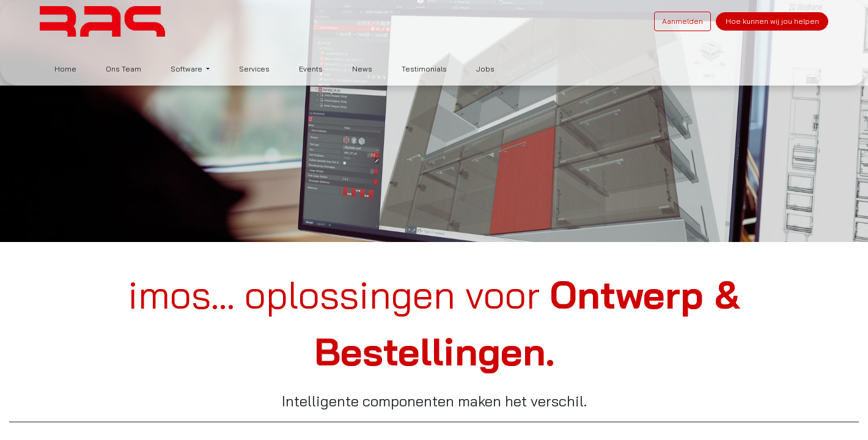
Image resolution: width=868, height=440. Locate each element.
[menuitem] (65, 69)
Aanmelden (682, 21)
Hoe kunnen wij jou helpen (772, 21)
